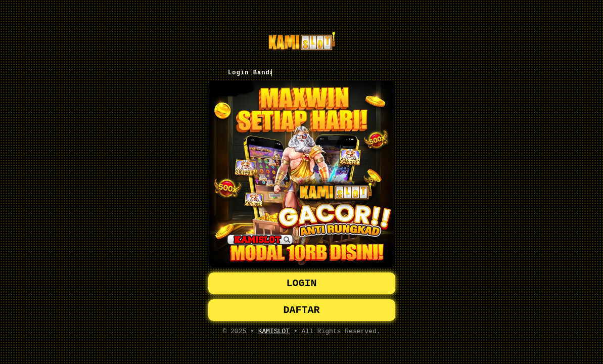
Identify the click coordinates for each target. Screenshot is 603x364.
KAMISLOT (274, 334)
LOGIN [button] (302, 282)
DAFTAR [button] (302, 311)
